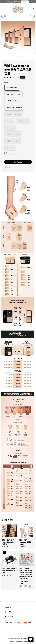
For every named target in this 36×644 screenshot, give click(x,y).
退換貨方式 (24, 642)
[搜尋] (31, 16)
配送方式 (17, 642)
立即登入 (25, 2)
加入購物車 (18, 162)
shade (6, 82)
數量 (6, 153)
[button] (2, 9)
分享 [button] (7, 168)
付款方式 (11, 642)
